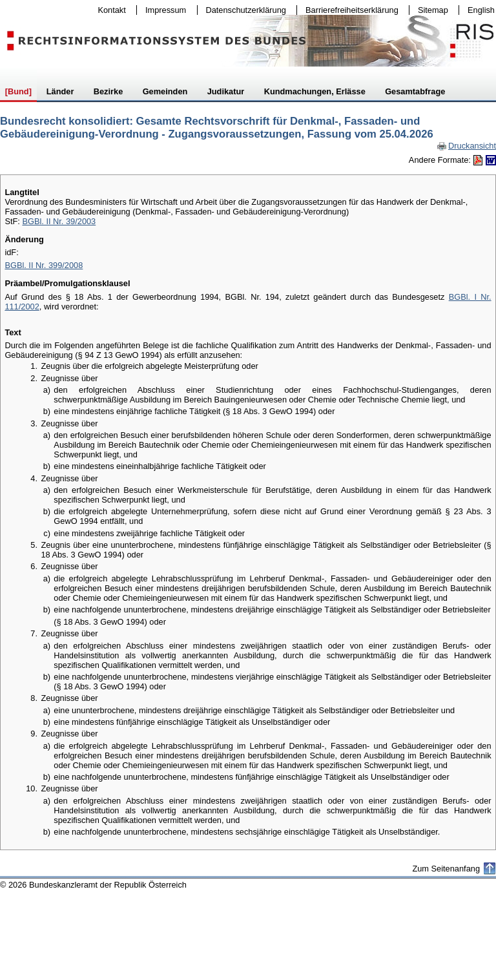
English (481, 10)
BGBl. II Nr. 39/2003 (59, 221)
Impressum (163, 10)
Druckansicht (466, 146)
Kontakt (109, 10)
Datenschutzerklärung (243, 10)
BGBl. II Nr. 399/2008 (44, 265)
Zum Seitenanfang (446, 869)
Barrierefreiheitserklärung (349, 10)
